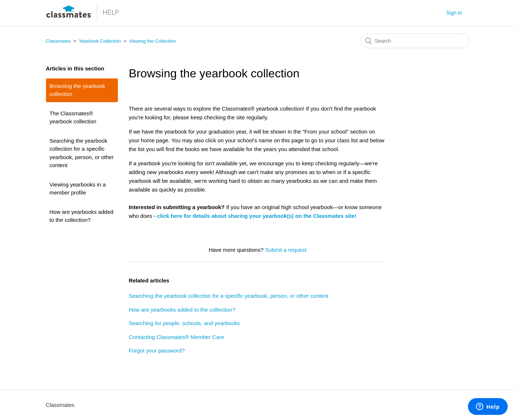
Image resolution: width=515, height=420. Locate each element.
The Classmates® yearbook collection (73, 117)
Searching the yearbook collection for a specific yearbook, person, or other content (82, 153)
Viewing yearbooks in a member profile (78, 189)
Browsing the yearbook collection (78, 90)
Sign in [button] (454, 13)
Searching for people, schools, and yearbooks (184, 323)
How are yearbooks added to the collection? (82, 216)
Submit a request (286, 250)
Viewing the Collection (153, 41)
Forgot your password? (157, 350)
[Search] (415, 41)
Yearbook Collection (100, 41)
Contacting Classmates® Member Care (176, 337)
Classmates (58, 41)
